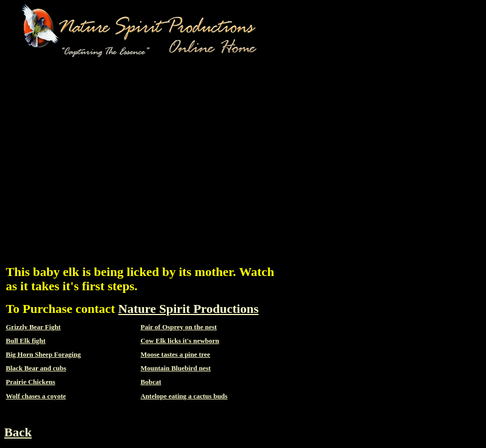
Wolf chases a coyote (36, 396)
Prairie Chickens (31, 382)
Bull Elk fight (26, 341)
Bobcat (151, 382)
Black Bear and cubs (36, 368)
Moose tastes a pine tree (175, 354)
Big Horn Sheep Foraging (43, 354)
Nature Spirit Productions (189, 309)
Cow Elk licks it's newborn (180, 341)
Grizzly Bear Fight (33, 327)
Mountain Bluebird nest (176, 368)
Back (18, 432)
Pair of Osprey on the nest (179, 327)
